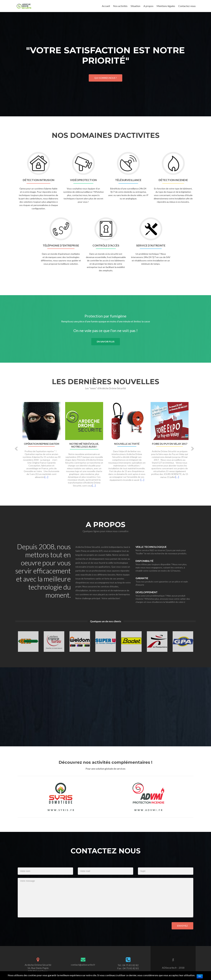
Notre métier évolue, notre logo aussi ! (84, 445)
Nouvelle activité (127, 444)
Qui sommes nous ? (105, 78)
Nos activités (120, 6)
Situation (135, 6)
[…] (46, 477)
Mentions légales (166, 6)
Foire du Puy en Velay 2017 (170, 444)
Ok (200, 976)
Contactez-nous (187, 6)
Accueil (106, 6)
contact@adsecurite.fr (83, 965)
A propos (148, 6)
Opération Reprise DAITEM (42, 444)
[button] (17, 449)
